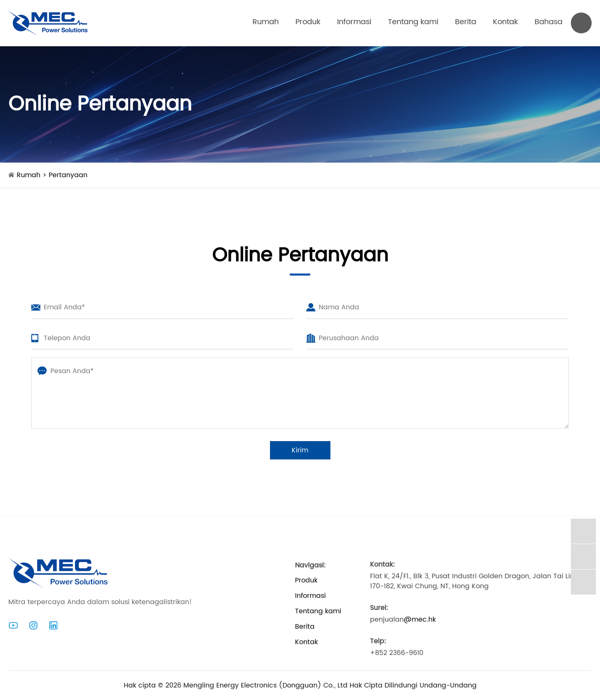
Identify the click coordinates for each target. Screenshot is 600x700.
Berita (466, 22)
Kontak (505, 22)
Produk (308, 22)
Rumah (266, 22)
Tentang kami (413, 22)
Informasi (354, 22)
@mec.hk (420, 620)
